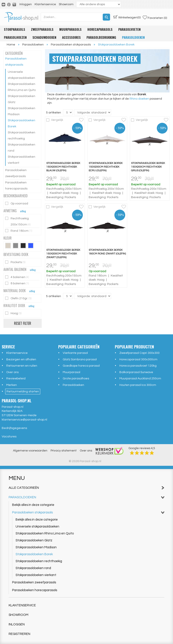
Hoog (14, 313)
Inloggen (26, 4)
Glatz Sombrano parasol (80, 359)
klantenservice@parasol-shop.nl (24, 420)
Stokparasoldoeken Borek (22, 123)
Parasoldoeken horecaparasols (16, 186)
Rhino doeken (139, 99)
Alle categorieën (86, 488)
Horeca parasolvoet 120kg (138, 366)
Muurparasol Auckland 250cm (140, 379)
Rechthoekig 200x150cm (18, 221)
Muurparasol (71, 372)
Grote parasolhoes (76, 379)
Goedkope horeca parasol (81, 366)
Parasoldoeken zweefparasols (16, 173)
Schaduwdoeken (44, 37)
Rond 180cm (19, 231)
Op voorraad (17, 203)
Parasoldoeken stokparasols (16, 62)
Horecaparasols (100, 29)
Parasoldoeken (133, 37)
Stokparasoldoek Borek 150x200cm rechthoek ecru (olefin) (106, 167)
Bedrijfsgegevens (14, 428)
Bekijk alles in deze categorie (33, 505)
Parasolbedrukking (101, 37)
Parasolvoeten (129, 29)
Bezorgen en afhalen (21, 359)
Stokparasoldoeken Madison (22, 111)
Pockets (16, 262)
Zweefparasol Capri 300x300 (139, 353)
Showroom (66, 4)
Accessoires (71, 37)
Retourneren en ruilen (22, 366)
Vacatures (9, 437)
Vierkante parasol (75, 353)
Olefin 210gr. (19, 298)
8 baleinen (17, 283)
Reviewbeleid (16, 379)
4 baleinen (17, 277)
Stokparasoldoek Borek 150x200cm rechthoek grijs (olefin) (148, 167)
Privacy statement (64, 451)
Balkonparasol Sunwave (136, 372)
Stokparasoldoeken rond (22, 148)
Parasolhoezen (15, 37)
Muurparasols (70, 29)
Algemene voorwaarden (30, 451)
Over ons (12, 372)
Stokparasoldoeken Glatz (22, 99)
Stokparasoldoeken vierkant (22, 160)
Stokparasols (14, 29)
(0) (127, 17)
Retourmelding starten (23, 392)
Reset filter (23, 323)
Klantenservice (45, 4)
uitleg (23, 211)
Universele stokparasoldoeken (21, 75)
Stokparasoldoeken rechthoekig (22, 136)
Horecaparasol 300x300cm (138, 359)
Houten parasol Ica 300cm (138, 385)
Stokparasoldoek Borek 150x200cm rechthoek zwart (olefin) (63, 254)
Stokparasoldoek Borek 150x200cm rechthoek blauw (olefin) (63, 167)
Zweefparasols (42, 29)
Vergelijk (57, 120)
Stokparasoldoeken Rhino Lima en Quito (22, 87)
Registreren (19, 634)
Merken (12, 385)
